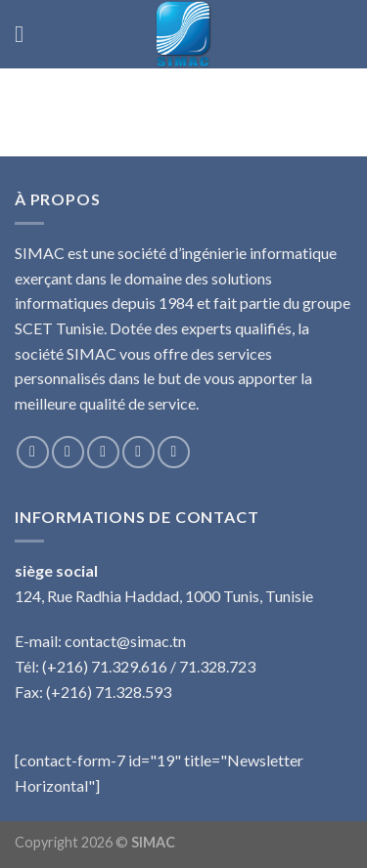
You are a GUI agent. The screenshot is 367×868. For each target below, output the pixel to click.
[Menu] (26, 34)
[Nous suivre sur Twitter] (103, 452)
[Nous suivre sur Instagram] (68, 452)
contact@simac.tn (125, 641)
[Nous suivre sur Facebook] (33, 452)
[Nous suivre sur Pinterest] (174, 452)
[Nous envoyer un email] (138, 452)
